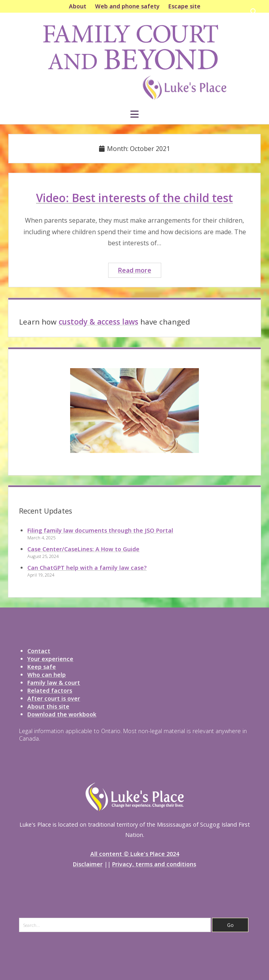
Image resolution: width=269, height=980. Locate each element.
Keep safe (42, 667)
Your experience (50, 659)
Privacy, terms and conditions (154, 864)
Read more (139, 271)
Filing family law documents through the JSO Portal (100, 530)
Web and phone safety (127, 6)
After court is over (54, 698)
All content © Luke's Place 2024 (135, 854)
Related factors (50, 691)
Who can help (47, 675)
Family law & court (54, 683)
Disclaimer (88, 864)
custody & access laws (98, 322)
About (78, 6)
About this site (48, 706)
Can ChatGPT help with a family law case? (87, 568)
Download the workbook (62, 714)
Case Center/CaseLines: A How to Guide (83, 549)
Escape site (184, 6)
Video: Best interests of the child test (134, 198)
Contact (39, 651)
